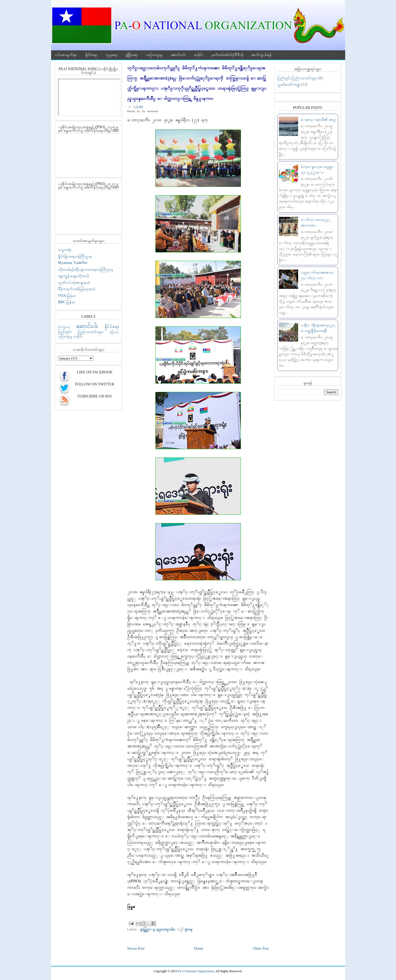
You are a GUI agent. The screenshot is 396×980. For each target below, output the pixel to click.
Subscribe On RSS (95, 396)
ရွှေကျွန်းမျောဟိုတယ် (74, 276)
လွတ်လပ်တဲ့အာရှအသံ (74, 283)
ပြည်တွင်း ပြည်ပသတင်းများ (81, 332)
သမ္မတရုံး (65, 250)
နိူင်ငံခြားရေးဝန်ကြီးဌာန (75, 256)
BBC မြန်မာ (67, 302)
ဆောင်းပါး (178, 55)
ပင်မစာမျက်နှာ (66, 55)
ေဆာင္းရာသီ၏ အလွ (318, 120)
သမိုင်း (199, 55)
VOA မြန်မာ (67, 296)
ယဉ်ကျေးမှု (154, 55)
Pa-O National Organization (196, 971)
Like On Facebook (95, 372)
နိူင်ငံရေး (91, 55)
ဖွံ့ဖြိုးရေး (132, 55)
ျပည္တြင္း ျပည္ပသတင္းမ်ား (157, 929)
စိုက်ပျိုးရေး (64, 327)
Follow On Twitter (95, 384)
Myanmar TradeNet (73, 263)
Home (199, 949)
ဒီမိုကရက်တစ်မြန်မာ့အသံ (77, 289)
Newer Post (136, 949)
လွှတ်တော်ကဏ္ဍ (289, 84)
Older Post (261, 949)
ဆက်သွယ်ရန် (262, 55)
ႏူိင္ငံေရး (189, 929)
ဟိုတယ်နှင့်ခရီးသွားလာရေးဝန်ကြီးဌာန (86, 269)
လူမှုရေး (112, 55)
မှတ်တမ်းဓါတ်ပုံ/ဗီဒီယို (228, 55)
